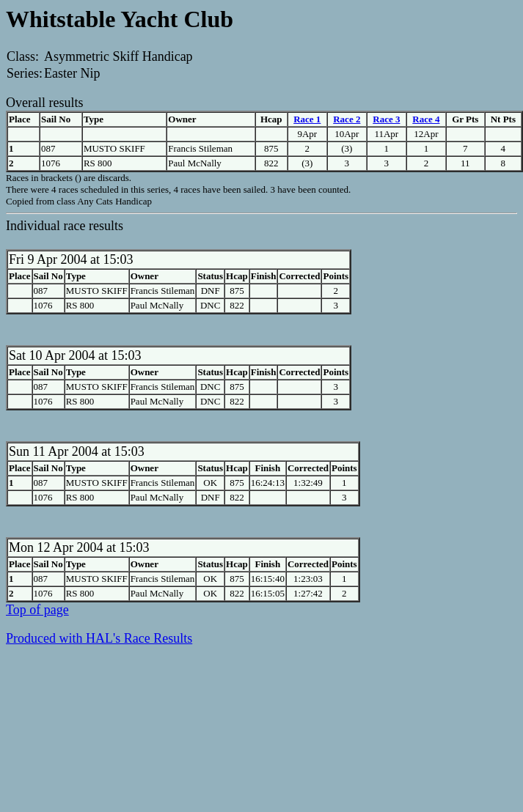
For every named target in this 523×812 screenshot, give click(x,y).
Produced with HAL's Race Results (99, 638)
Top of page (37, 610)
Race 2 (347, 119)
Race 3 (386, 119)
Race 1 (307, 119)
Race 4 (426, 119)
